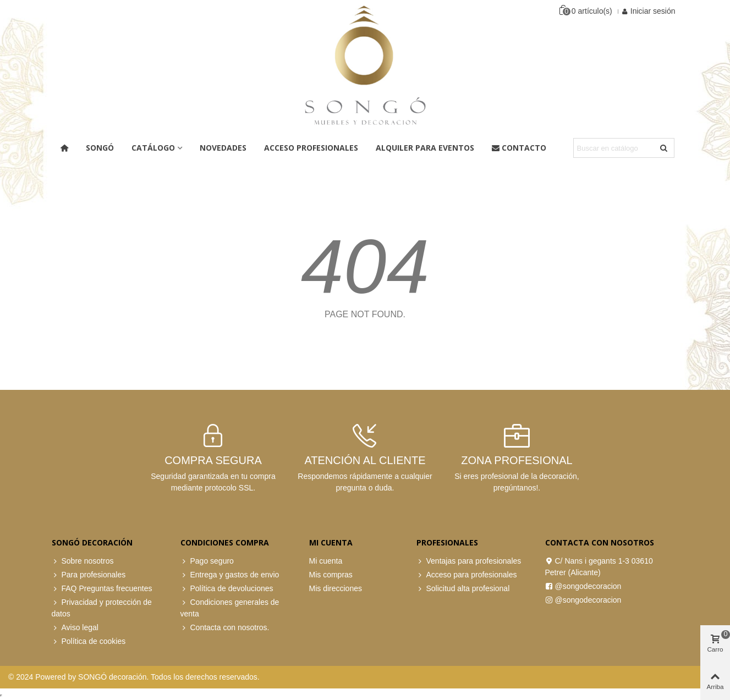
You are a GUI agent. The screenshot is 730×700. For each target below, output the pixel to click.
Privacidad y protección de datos (102, 607)
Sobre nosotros (83, 561)
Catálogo (153, 148)
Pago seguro (207, 561)
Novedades (223, 148)
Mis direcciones (336, 588)
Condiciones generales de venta (230, 607)
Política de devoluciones (227, 589)
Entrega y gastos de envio (230, 575)
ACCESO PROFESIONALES (311, 148)
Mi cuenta (326, 561)
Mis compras (331, 575)
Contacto (519, 148)
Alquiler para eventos (425, 148)
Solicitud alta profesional (463, 589)
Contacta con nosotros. (225, 628)
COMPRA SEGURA (213, 460)
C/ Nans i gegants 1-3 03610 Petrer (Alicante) (599, 566)
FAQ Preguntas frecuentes (102, 589)
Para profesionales (89, 575)
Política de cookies (89, 641)
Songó (100, 148)
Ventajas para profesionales (469, 561)
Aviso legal (75, 628)
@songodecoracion (583, 586)
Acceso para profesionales (467, 575)
